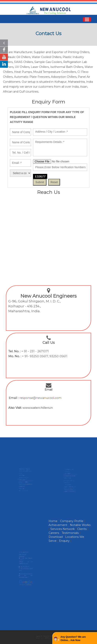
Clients (82, 529)
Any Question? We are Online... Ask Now (73, 639)
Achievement (58, 525)
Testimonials (70, 533)
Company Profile (72, 521)
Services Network (63, 529)
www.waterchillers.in (38, 408)
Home (53, 521)
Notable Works (80, 525)
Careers (54, 533)
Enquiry (64, 541)
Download (56, 537)
